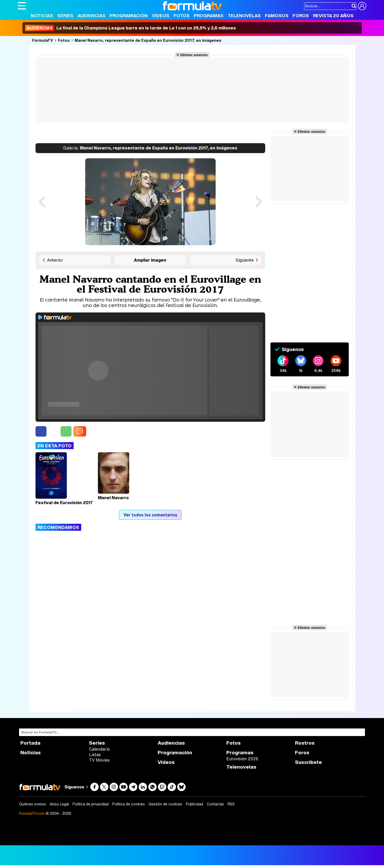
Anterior (55, 260)
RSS (231, 804)
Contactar (215, 804)
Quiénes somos (33, 804)
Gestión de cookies (165, 804)
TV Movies (99, 760)
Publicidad (194, 804)
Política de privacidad (91, 804)
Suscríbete (308, 762)
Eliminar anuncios (194, 55)
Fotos (182, 16)
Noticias (42, 16)
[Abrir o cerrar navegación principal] (22, 6)
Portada (30, 743)
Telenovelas (244, 16)
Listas (95, 755)
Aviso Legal (59, 804)
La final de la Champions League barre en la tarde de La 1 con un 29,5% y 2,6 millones (131, 28)
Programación (129, 16)
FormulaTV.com (32, 813)
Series (65, 16)
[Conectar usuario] (362, 6)
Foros (301, 16)
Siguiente (245, 260)
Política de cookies (129, 804)
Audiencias (91, 16)
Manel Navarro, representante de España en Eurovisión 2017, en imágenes (148, 40)
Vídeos (161, 16)
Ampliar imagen (150, 260)
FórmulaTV (43, 40)
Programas (209, 16)
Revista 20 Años (333, 16)
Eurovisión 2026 (242, 759)
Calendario (99, 749)
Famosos (277, 16)
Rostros (305, 743)
